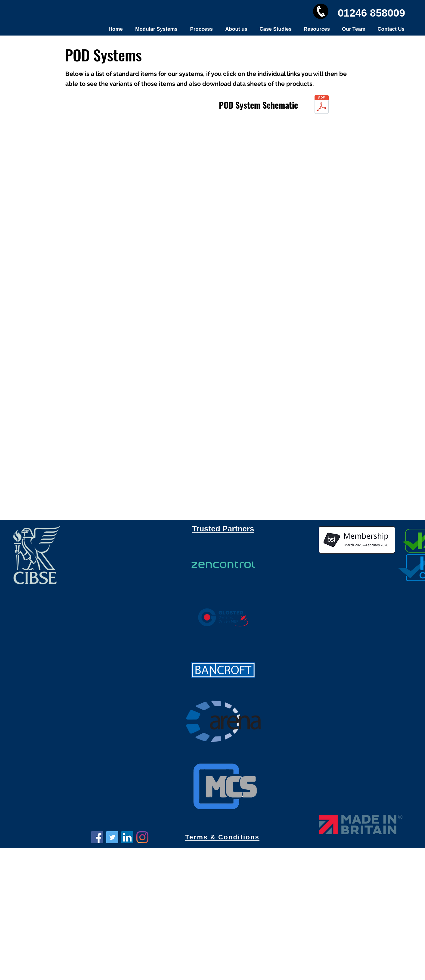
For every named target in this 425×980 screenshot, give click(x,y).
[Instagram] (142, 837)
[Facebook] (97, 837)
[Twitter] (112, 837)
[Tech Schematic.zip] (322, 105)
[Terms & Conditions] (223, 837)
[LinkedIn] (127, 837)
